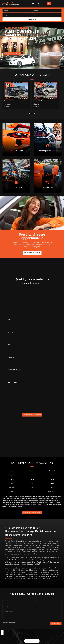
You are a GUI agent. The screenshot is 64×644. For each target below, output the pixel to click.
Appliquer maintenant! (32, 253)
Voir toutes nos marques (32, 513)
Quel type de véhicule (32, 281)
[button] (38, 640)
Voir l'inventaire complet (32, 415)
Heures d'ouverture (13, 53)
